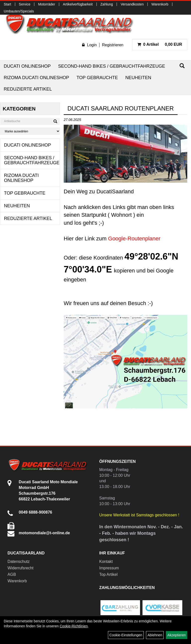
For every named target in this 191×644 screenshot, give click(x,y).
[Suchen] (182, 66)
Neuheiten (138, 78)
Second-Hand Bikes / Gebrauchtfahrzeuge (112, 66)
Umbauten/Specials (19, 11)
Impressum (109, 568)
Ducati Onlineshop (27, 66)
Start (7, 4)
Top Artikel (108, 574)
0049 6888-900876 (35, 512)
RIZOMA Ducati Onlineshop (36, 78)
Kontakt (106, 562)
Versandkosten (132, 4)
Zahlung (107, 4)
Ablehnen (155, 635)
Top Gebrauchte (97, 78)
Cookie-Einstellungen (126, 635)
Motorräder (47, 4)
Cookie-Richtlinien (74, 626)
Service (25, 4)
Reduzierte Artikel (28, 89)
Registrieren (113, 45)
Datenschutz (19, 562)
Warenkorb (160, 4)
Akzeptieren (177, 635)
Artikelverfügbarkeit (78, 4)
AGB (12, 574)
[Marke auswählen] (30, 131)
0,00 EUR (160, 44)
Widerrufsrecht (20, 568)
